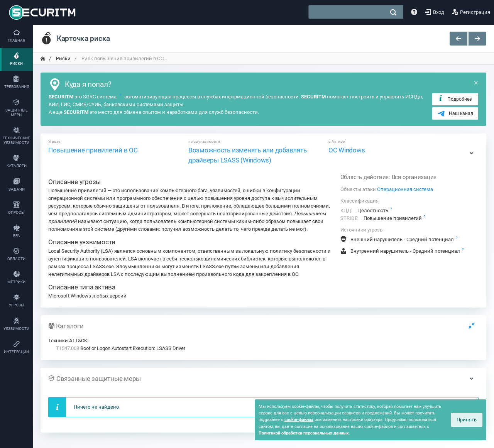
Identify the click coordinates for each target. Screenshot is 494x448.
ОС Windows (347, 150)
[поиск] (393, 12)
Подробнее (454, 99)
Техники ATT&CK (68, 341)
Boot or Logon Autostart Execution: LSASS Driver (121, 348)
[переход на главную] (43, 59)
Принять (467, 420)
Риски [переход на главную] (63, 58)
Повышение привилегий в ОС (93, 150)
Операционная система (405, 189)
